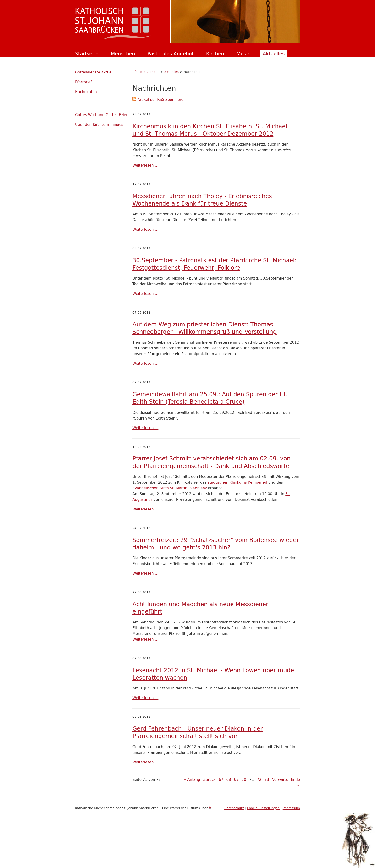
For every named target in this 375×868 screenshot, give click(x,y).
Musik (243, 54)
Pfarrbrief (83, 82)
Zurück (209, 780)
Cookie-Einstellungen (263, 808)
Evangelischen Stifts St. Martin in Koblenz (170, 488)
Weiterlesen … (145, 165)
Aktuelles (274, 54)
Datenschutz (234, 808)
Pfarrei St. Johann (146, 72)
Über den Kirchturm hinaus (99, 125)
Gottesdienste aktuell (94, 72)
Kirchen (215, 54)
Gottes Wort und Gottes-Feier (101, 115)
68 (229, 780)
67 (221, 780)
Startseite (87, 54)
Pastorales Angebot (171, 54)
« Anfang (192, 780)
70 (244, 780)
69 (236, 780)
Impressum (291, 808)
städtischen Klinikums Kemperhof (238, 482)
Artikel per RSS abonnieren (159, 100)
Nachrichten (86, 92)
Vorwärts (280, 780)
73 (267, 780)
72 (259, 780)
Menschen (123, 54)
